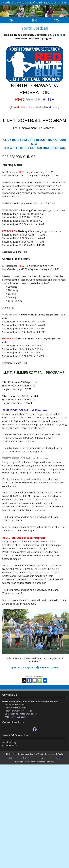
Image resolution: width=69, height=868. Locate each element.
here (59, 35)
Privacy (26, 758)
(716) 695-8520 (19, 717)
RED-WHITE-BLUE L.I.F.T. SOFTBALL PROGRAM (34, 148)
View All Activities (47, 667)
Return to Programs (23, 667)
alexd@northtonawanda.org (23, 714)
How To (59, 758)
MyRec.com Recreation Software (40, 762)
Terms (9, 758)
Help (43, 758)
